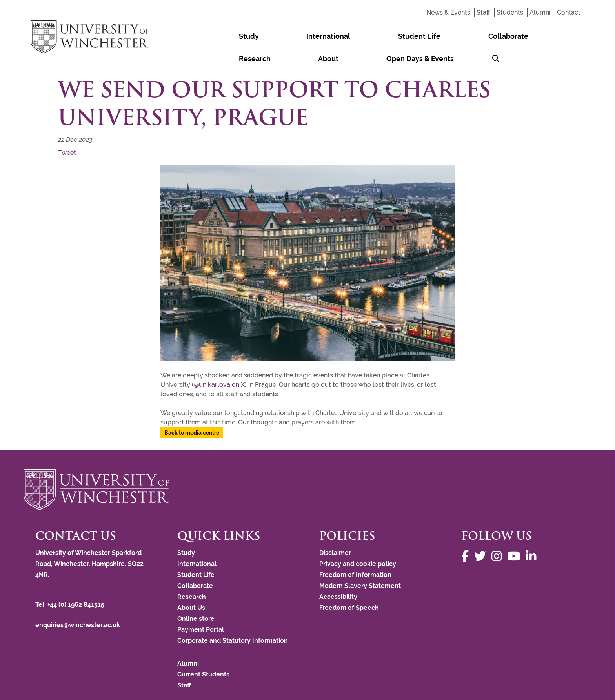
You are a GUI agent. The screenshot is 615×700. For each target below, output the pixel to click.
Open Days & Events (524, 36)
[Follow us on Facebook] (467, 534)
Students (510, 12)
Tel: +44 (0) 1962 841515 (71, 582)
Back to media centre (192, 410)
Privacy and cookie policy (358, 541)
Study (231, 36)
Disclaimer (335, 530)
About (468, 36)
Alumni (540, 12)
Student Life (329, 36)
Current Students (203, 652)
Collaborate (382, 36)
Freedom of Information (355, 552)
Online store (196, 596)
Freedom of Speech (349, 585)
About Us (191, 585)
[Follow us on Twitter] (482, 534)
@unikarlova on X (219, 362)
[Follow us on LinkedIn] (533, 534)
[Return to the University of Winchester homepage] (307, 467)
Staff (483, 12)
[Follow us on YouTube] (516, 534)
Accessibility (338, 574)
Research (430, 36)
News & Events (448, 12)
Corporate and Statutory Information (233, 618)
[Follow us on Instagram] (499, 534)
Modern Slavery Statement (360, 563)
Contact (569, 12)
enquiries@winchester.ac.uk (78, 603)
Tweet (67, 130)
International (275, 36)
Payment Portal (201, 607)
